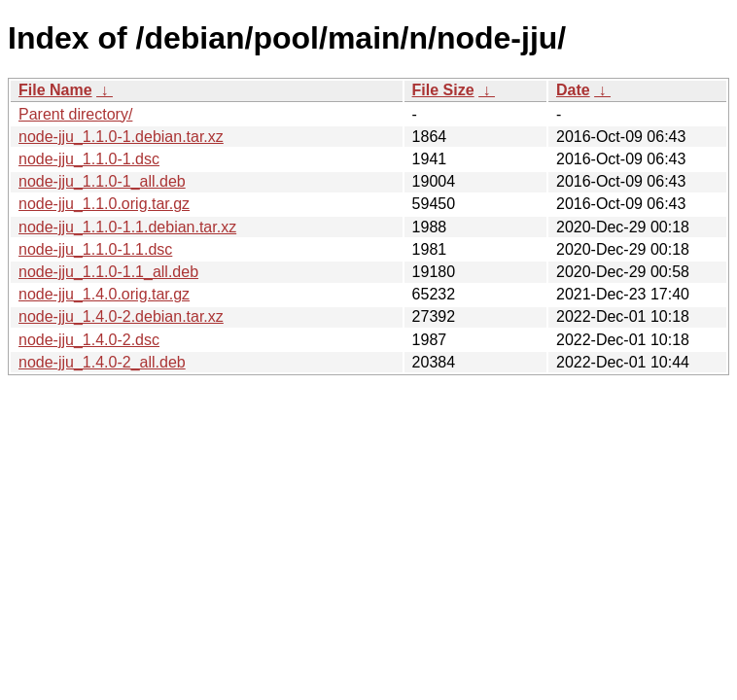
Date (573, 90)
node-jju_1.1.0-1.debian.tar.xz (121, 137)
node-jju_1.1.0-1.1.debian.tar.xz (127, 227)
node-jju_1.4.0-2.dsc (89, 340)
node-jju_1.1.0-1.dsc (89, 159)
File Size (443, 90)
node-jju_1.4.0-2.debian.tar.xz (121, 316)
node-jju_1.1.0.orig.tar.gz (104, 204)
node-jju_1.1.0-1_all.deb (102, 181)
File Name (55, 90)
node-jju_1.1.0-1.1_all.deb (108, 272)
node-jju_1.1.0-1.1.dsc (95, 249)
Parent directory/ (75, 114)
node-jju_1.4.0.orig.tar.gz (104, 294)
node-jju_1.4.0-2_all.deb (102, 362)
